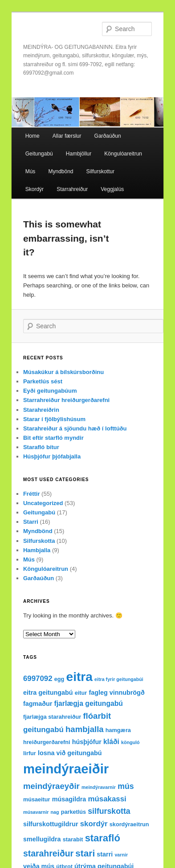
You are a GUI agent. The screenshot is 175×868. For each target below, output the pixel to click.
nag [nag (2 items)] (55, 812)
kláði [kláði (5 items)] (111, 742)
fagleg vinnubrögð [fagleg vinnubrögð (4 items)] (116, 693)
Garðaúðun (108, 136)
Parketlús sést (43, 381)
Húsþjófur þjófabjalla (52, 456)
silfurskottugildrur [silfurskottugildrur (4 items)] (51, 824)
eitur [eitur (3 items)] (81, 693)
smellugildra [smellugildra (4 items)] (42, 839)
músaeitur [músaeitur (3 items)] (37, 800)
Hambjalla (37, 550)
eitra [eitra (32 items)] (79, 677)
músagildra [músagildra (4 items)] (69, 799)
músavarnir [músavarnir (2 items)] (36, 812)
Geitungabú (39, 154)
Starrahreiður (72, 189)
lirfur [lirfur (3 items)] (30, 753)
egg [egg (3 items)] (59, 679)
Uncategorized (43, 503)
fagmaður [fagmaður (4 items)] (38, 704)
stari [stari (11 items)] (85, 853)
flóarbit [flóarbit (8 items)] (97, 716)
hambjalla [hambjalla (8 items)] (85, 729)
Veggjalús (112, 189)
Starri (31, 522)
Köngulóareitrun (123, 154)
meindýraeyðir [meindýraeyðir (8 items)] (51, 786)
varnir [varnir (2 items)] (121, 855)
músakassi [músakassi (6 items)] (107, 799)
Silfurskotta (39, 541)
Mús (31, 171)
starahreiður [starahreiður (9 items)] (48, 853)
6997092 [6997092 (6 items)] (38, 679)
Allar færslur (67, 136)
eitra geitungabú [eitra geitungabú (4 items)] (48, 693)
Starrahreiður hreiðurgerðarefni (66, 400)
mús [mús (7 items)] (126, 786)
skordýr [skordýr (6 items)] (94, 824)
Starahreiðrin (41, 410)
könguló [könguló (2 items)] (130, 742)
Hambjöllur (79, 154)
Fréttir (32, 494)
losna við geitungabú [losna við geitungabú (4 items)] (70, 753)
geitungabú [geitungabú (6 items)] (43, 730)
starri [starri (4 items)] (105, 854)
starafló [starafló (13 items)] (103, 838)
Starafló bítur (41, 447)
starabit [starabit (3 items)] (73, 840)
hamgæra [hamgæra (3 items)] (118, 730)
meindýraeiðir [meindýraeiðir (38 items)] (66, 769)
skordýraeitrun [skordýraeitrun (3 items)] (129, 824)
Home (33, 136)
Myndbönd (61, 171)
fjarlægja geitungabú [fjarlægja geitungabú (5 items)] (89, 703)
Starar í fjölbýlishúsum (54, 419)
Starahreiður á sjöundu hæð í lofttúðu (75, 428)
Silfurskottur (100, 171)
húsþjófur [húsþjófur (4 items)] (87, 742)
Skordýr (35, 189)
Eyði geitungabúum (50, 391)
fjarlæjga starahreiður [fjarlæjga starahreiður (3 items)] (52, 717)
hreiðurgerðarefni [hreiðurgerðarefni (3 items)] (47, 742)
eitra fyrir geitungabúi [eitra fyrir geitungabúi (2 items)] (119, 679)
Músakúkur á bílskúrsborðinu (63, 372)
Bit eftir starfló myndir (53, 438)
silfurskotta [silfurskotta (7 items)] (109, 811)
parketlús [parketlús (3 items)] (73, 812)
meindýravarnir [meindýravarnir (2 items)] (99, 787)
